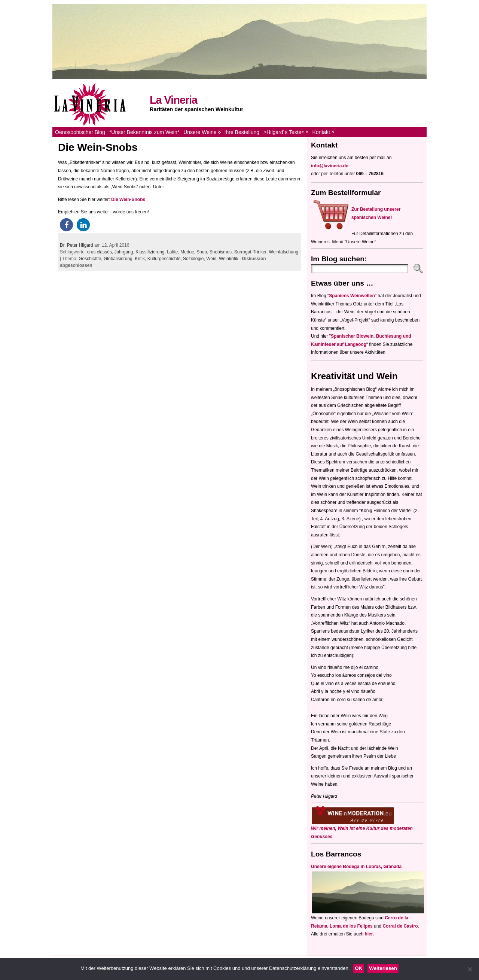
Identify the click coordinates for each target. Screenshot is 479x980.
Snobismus (221, 252)
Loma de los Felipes (351, 926)
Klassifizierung (150, 252)
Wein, (213, 259)
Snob (202, 252)
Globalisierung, (119, 259)
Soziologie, (195, 259)
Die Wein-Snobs (98, 147)
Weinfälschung (284, 252)
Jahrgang (123, 252)
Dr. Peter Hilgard (77, 245)
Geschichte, (91, 259)
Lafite (172, 252)
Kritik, (141, 259)
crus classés (100, 252)
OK (359, 968)
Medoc (187, 252)
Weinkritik (229, 259)
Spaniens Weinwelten (352, 296)
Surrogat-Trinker (250, 252)
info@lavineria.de (330, 166)
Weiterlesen (383, 968)
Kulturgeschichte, (165, 259)
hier (369, 934)
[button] (66, 225)
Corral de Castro (400, 926)
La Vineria (173, 100)
